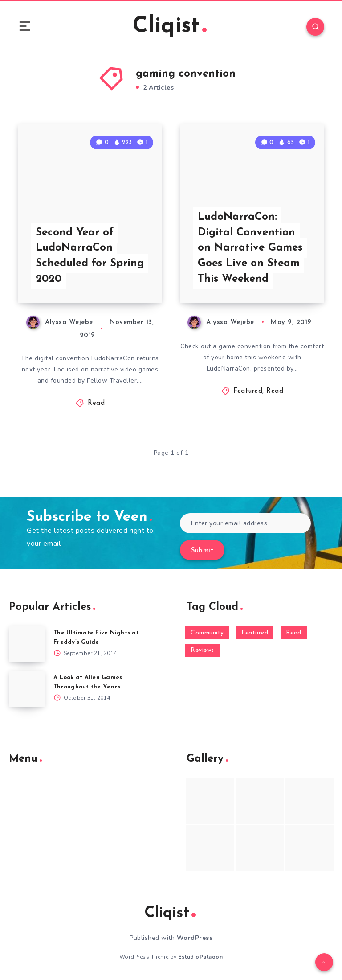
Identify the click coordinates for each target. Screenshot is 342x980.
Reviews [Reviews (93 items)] (202, 650)
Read (96, 403)
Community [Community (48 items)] (207, 633)
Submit (202, 551)
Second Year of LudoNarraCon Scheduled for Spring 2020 (90, 256)
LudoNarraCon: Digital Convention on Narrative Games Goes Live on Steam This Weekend (250, 248)
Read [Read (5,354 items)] (294, 633)
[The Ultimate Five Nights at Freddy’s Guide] (27, 644)
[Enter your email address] (245, 523)
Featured (248, 391)
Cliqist (170, 27)
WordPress (195, 938)
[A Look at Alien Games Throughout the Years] (27, 689)
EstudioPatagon (200, 957)
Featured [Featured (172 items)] (255, 633)
